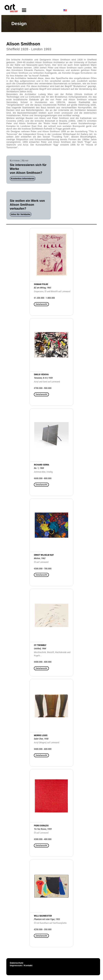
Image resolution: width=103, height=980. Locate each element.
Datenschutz (17, 963)
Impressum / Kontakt (21, 965)
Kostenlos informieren (23, 178)
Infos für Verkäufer (21, 214)
